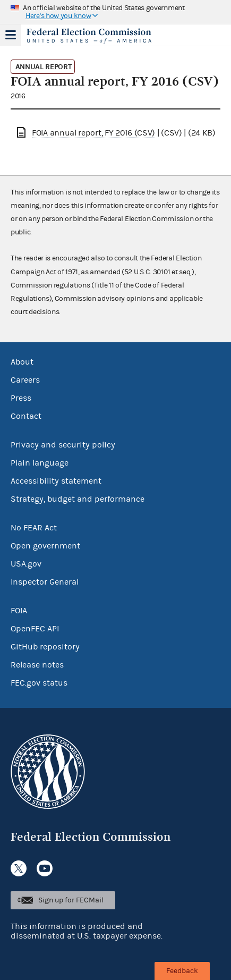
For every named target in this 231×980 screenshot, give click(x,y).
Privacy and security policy (63, 445)
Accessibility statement (56, 481)
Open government (45, 546)
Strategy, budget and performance (78, 499)
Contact (26, 416)
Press (21, 398)
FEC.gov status (39, 683)
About (22, 362)
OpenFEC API (35, 629)
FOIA (19, 611)
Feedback (182, 971)
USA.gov (26, 564)
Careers (25, 380)
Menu (11, 35)
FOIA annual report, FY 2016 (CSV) (93, 133)
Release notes (37, 665)
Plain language (40, 463)
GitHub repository (45, 647)
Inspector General (45, 582)
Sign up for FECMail (71, 900)
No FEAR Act (34, 528)
